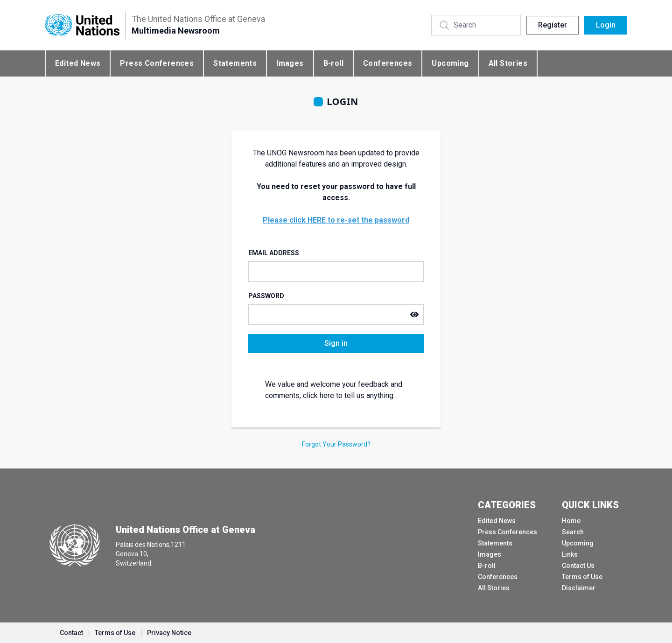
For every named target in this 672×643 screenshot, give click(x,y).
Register (553, 25)
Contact (71, 633)
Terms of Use (582, 577)
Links (570, 554)
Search (573, 532)
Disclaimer (579, 588)
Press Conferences (157, 63)
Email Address (274, 253)
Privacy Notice (169, 633)
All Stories (508, 63)
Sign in (336, 343)
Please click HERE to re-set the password (336, 220)
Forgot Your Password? (336, 444)
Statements (235, 63)
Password (266, 296)
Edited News (78, 63)
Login (606, 25)
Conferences (388, 63)
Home (571, 521)
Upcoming (450, 63)
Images (290, 63)
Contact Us (578, 566)
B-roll (333, 63)
